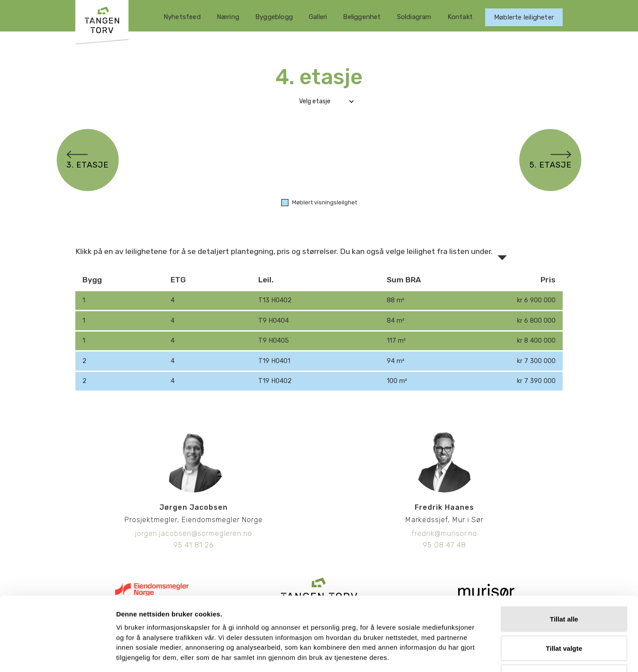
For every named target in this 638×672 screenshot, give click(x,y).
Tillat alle (564, 556)
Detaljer (472, 654)
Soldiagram (414, 17)
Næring (228, 17)
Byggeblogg (274, 17)
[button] (319, 102)
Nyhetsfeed (182, 17)
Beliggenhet (362, 17)
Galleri (318, 17)
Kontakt (460, 17)
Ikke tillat (564, 614)
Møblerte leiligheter (524, 17)
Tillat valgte (564, 585)
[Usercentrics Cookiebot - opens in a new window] (57, 655)
